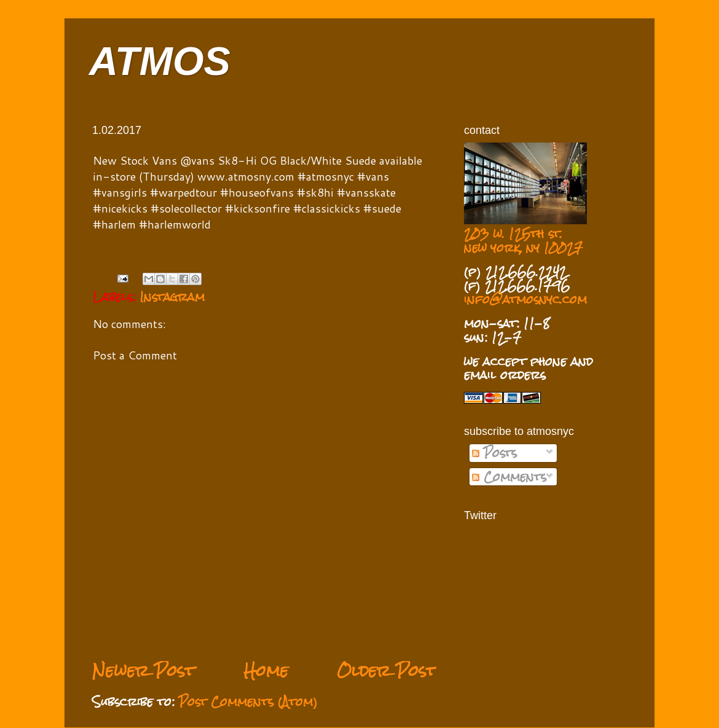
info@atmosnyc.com (525, 299)
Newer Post (143, 671)
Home (266, 671)
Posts (494, 453)
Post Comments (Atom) (248, 702)
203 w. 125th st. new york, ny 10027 (523, 241)
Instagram (172, 297)
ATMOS (160, 61)
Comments (509, 477)
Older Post (387, 671)
